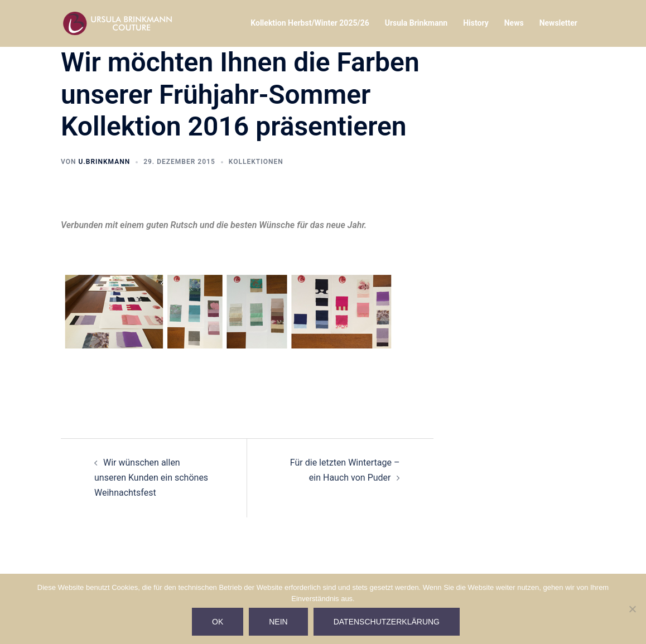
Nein (278, 622)
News (514, 23)
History (476, 23)
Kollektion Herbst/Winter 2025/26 (310, 23)
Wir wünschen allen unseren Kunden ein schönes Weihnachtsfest (151, 478)
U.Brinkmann (104, 162)
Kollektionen (256, 162)
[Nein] (632, 609)
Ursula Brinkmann (416, 23)
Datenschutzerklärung (387, 622)
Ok (218, 622)
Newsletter (558, 23)
